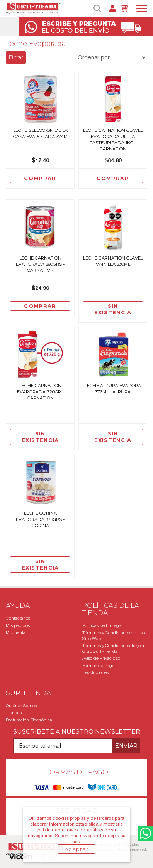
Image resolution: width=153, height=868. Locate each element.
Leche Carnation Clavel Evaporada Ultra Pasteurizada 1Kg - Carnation (113, 140)
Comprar (40, 178)
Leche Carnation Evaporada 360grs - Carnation (40, 264)
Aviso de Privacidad (101, 658)
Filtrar (16, 57)
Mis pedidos (18, 625)
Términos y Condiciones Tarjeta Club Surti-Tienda (113, 648)
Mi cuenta (16, 632)
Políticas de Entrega (102, 625)
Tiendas (14, 713)
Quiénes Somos (21, 706)
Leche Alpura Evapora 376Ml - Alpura (113, 389)
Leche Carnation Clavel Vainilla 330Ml (113, 261)
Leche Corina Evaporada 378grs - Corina (40, 519)
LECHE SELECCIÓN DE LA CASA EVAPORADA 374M (40, 133)
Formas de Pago (98, 666)
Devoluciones (95, 672)
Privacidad (130, 844)
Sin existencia (113, 309)
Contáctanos (18, 618)
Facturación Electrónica (29, 720)
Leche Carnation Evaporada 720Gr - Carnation (40, 392)
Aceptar (76, 849)
